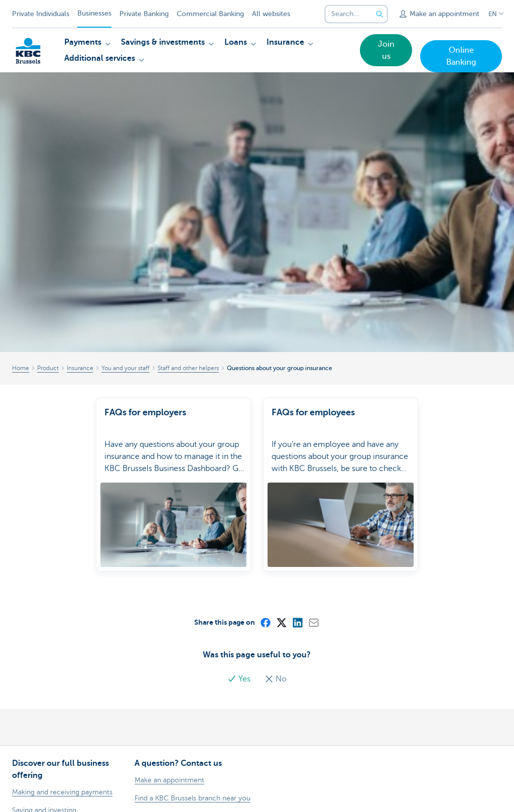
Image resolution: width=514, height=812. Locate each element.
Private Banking (144, 14)
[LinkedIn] (297, 610)
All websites (271, 14)
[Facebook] (265, 610)
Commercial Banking (210, 14)
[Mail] (313, 610)
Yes (240, 667)
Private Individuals (41, 14)
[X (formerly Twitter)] (281, 610)
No (276, 667)
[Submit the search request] (379, 14)
